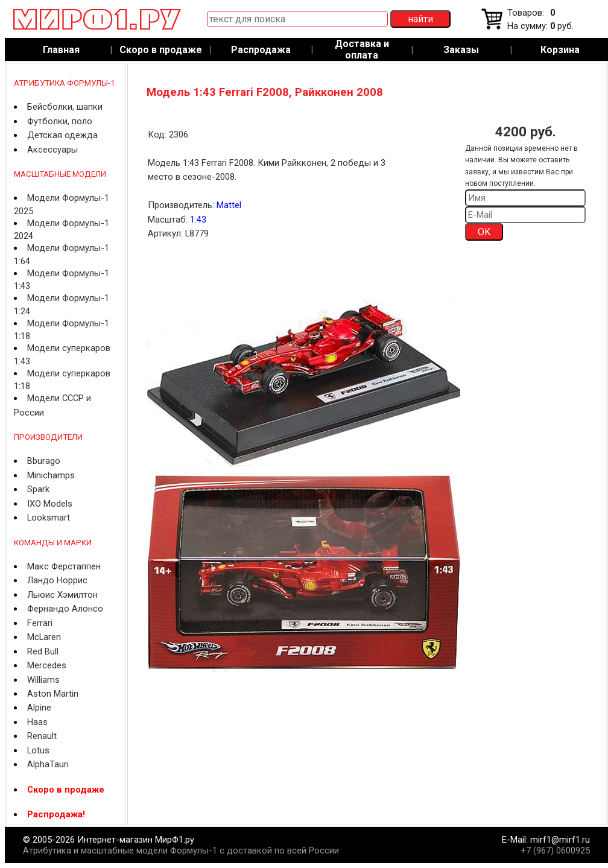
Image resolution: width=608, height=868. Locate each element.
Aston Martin (53, 694)
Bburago (44, 461)
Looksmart (49, 518)
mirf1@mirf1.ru (560, 840)
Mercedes (47, 665)
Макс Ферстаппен (64, 566)
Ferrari (40, 623)
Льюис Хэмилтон (62, 595)
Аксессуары (52, 150)
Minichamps (51, 475)
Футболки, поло (60, 121)
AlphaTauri (48, 764)
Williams (43, 680)
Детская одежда (62, 135)
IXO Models (50, 504)
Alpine (39, 708)
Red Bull (43, 651)
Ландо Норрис (57, 580)
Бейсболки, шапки (65, 107)
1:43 (198, 220)
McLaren (44, 637)
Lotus (38, 750)
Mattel (229, 205)
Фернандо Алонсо (65, 609)
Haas (37, 722)
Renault (42, 736)
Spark (38, 489)
